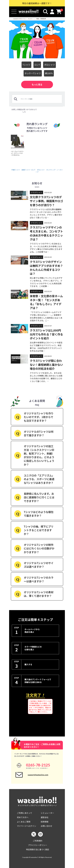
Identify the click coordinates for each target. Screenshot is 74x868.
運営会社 (45, 817)
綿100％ (49, 73)
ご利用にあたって (25, 813)
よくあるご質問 (24, 822)
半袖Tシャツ (16, 170)
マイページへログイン (27, 826)
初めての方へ (23, 817)
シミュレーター (47, 813)
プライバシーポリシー (38, 845)
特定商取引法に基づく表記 (38, 849)
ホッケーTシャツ (33, 73)
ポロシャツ (49, 65)
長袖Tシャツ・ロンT (28, 170)
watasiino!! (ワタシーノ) (19, 19)
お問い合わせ (47, 826)
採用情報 (45, 822)
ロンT (37, 65)
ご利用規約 (38, 841)
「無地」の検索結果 (41, 19)
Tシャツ (30, 19)
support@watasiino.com (38, 775)
